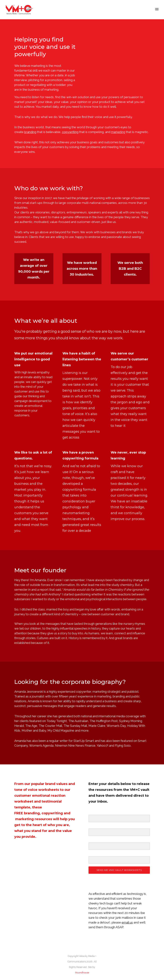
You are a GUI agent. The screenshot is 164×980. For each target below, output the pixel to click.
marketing (24, 819)
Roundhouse (82, 973)
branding (32, 813)
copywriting (52, 813)
